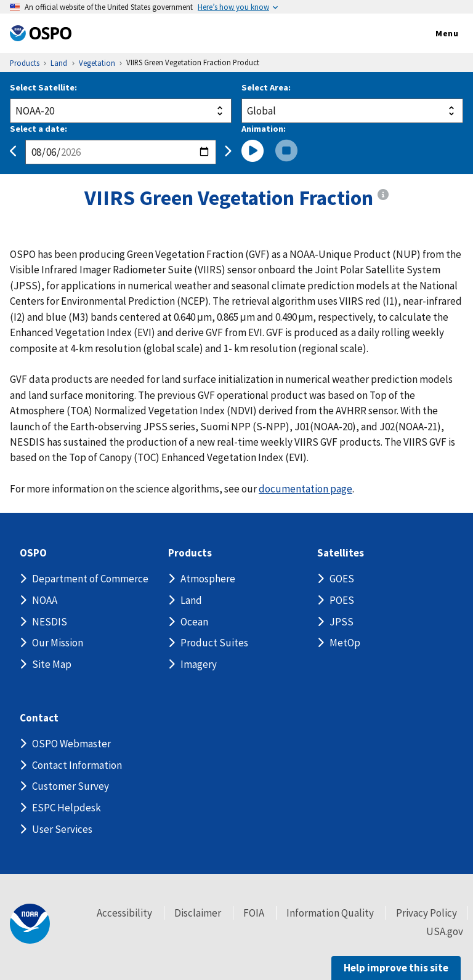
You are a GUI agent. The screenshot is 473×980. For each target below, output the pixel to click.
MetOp (345, 643)
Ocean (194, 622)
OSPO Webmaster (71, 744)
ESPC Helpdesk (67, 808)
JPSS (342, 622)
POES (342, 600)
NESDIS (50, 622)
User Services (62, 829)
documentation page (305, 489)
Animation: (264, 129)
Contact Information (77, 765)
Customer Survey (71, 786)
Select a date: (38, 129)
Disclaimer (198, 913)
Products (190, 553)
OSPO (33, 553)
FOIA (254, 913)
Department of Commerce (90, 579)
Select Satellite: (43, 87)
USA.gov (445, 931)
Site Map (52, 664)
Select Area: (266, 87)
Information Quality (330, 913)
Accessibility (124, 913)
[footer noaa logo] (30, 924)
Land (191, 600)
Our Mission (58, 643)
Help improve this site (396, 968)
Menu (434, 34)
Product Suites (214, 643)
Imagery (199, 664)
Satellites (341, 553)
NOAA (45, 600)
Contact (39, 718)
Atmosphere (208, 579)
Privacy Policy (427, 913)
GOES (342, 579)
